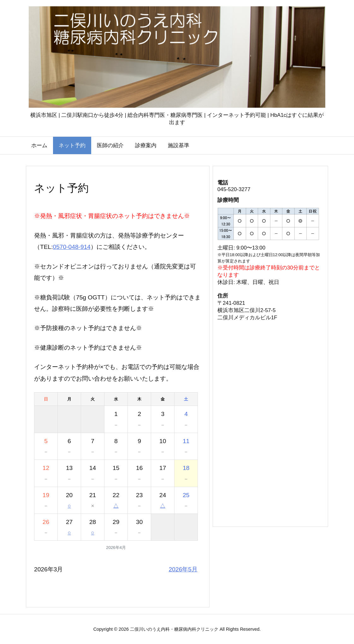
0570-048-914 (72, 247)
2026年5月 (183, 569)
